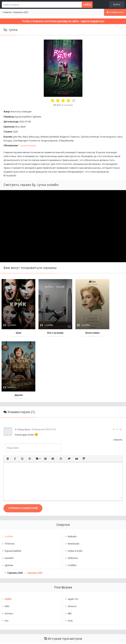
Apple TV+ (73, 537)
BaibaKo (72, 474)
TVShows (10, 482)
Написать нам (13, 638)
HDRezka (73, 496)
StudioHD (11, 176)
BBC (70, 551)
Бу (10, 586)
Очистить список (63, 602)
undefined (14, 592)
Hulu (70, 559)
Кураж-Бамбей (23, 117)
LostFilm (9, 474)
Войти (117, 4)
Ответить (118, 378)
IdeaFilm (9, 496)
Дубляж (37, 117)
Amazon (72, 544)
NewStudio (74, 482)
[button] (8, 397)
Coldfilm (72, 503)
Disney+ (9, 551)
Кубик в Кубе (75, 489)
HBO (7, 544)
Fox (7, 559)
